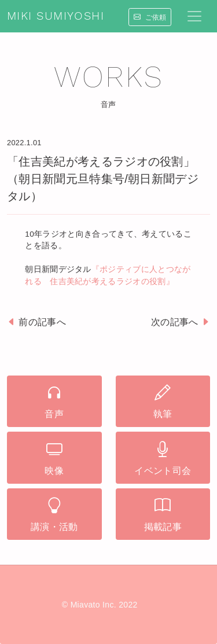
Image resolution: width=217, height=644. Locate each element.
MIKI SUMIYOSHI (56, 16)
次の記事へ (181, 322)
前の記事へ (36, 322)
